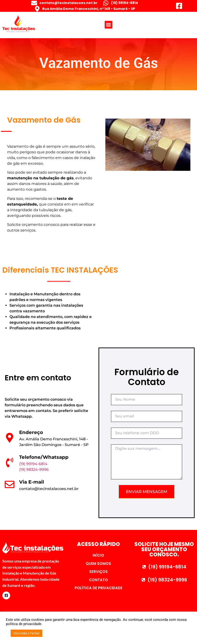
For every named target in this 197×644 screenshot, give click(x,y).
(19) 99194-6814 (33, 464)
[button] (109, 23)
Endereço (31, 432)
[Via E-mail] (10, 484)
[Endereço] (10, 438)
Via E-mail (32, 482)
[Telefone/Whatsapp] (10, 462)
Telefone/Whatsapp (44, 457)
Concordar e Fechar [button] (26, 633)
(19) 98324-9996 (34, 470)
